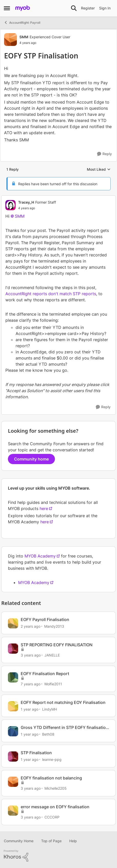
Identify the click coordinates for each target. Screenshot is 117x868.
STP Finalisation (36, 753)
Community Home (19, 841)
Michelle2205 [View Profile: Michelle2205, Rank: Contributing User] (56, 788)
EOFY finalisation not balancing (51, 778)
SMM (20, 216)
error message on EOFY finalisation (55, 807)
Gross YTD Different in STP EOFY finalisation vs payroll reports (65, 728)
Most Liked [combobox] (99, 170)
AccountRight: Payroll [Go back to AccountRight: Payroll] (22, 22)
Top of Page (51, 841)
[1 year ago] (30, 709)
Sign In (105, 8)
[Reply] (104, 154)
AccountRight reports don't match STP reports (51, 294)
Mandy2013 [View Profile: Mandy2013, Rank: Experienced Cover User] (54, 626)
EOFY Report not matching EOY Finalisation (63, 702)
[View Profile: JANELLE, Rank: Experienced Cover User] (13, 649)
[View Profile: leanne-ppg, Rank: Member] (13, 757)
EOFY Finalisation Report (45, 674)
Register (88, 8)
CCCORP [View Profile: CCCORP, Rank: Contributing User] (52, 817)
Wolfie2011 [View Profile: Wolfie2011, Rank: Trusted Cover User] (53, 684)
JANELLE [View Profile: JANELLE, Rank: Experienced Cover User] (52, 655)
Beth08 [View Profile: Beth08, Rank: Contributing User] (48, 734)
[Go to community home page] (23, 8)
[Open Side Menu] (7, 8)
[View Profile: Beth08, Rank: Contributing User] (13, 731)
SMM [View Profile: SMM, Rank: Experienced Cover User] (24, 37)
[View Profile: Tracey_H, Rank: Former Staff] (10, 205)
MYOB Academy (40, 556)
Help (73, 841)
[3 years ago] (31, 655)
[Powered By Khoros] (58, 856)
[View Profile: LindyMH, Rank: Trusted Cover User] (13, 706)
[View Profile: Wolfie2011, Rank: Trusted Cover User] (13, 677)
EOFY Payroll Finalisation (45, 619)
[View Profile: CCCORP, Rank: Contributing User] (13, 811)
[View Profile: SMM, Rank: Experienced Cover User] (10, 40)
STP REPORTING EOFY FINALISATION (57, 645)
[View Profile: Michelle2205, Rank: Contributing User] (13, 782)
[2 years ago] (31, 626)
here (44, 509)
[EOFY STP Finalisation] (37, 208)
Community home (31, 459)
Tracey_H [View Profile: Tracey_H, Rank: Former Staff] (26, 202)
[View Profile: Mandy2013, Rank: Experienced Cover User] (13, 623)
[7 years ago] (31, 684)
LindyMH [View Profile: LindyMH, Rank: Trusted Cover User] (50, 709)
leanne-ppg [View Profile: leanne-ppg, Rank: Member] (52, 759)
